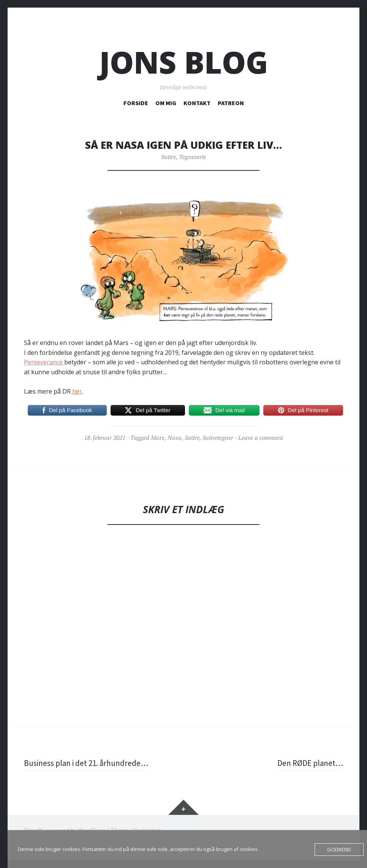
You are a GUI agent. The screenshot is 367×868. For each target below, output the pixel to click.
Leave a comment (261, 438)
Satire (168, 157)
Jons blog (184, 62)
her (77, 391)
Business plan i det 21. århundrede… (88, 763)
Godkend (339, 849)
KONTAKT (197, 103)
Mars (158, 438)
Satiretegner (218, 438)
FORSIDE (136, 103)
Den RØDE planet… (309, 763)
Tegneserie (192, 157)
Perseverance (44, 362)
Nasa (175, 438)
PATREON (231, 103)
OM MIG (166, 103)
